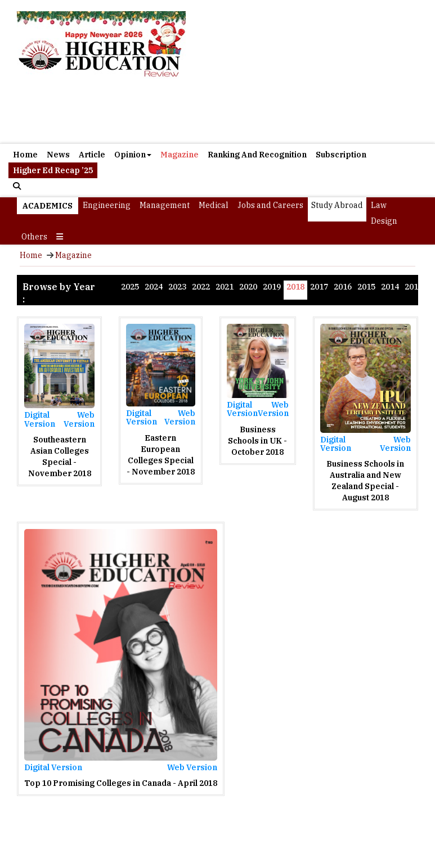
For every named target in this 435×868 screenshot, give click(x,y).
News (58, 155)
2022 (201, 287)
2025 (130, 287)
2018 (295, 287)
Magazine (180, 155)
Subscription (341, 155)
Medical (214, 205)
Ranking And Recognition (257, 155)
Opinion (133, 155)
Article (92, 155)
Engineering (107, 205)
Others (34, 237)
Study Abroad (337, 205)
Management (165, 205)
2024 (154, 287)
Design (384, 221)
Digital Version (40, 419)
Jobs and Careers (270, 205)
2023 (177, 287)
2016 (343, 287)
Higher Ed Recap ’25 (53, 170)
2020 (248, 287)
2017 (319, 287)
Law (379, 205)
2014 (390, 287)
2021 (225, 287)
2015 (366, 287)
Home (25, 155)
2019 (272, 287)
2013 (414, 287)
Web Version (79, 419)
